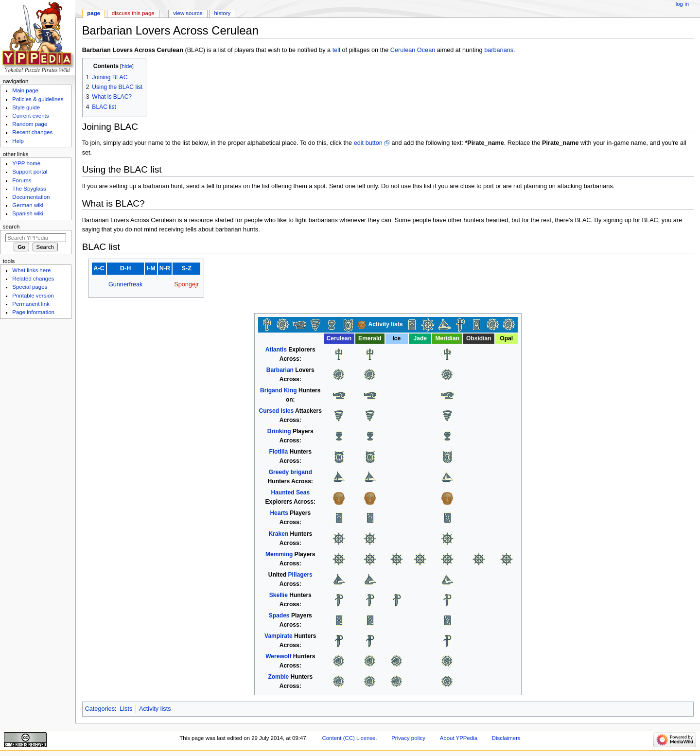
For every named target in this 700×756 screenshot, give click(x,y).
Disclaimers (506, 738)
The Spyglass (29, 189)
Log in (682, 4)
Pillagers (300, 575)
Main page (25, 90)
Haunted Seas (290, 492)
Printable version (33, 296)
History (223, 13)
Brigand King (279, 390)
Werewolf (278, 656)
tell (336, 50)
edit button (368, 143)
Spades (279, 615)
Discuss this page (133, 13)
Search (11, 227)
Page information (33, 312)
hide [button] (127, 66)
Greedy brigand (290, 472)
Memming (279, 554)
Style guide (26, 107)
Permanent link (31, 304)
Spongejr (186, 284)
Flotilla (278, 452)
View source (188, 13)
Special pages (30, 287)
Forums (22, 180)
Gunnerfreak (126, 284)
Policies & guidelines (38, 99)
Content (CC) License (349, 738)
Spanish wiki (28, 213)
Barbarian (280, 370)
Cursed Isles (277, 411)
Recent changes (32, 132)
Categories (100, 709)
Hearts (279, 513)
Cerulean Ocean (413, 50)
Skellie (279, 595)
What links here (31, 270)
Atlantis (276, 350)
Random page (30, 124)
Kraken (278, 534)
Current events (30, 116)
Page (94, 13)
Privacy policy (408, 738)
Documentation (31, 197)
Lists (126, 709)
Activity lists (155, 709)
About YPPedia (459, 738)
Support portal (30, 172)
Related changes (33, 279)
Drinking (279, 431)
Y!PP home (26, 163)
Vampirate (279, 636)
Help (18, 141)
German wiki (28, 205)
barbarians (499, 50)
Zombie (278, 677)
